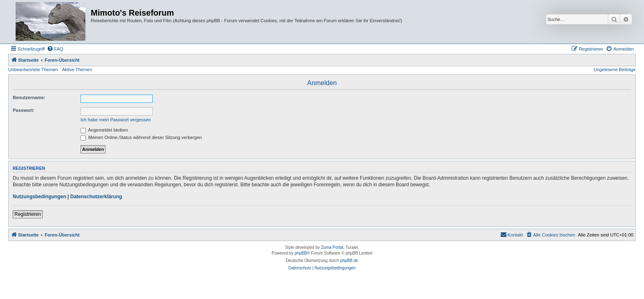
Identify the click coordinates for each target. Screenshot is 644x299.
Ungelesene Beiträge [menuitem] (615, 70)
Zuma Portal (332, 247)
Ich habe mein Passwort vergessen (116, 120)
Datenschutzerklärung (96, 197)
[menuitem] (55, 49)
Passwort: (24, 110)
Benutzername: (29, 97)
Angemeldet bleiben (104, 130)
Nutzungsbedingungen (39, 197)
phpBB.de (349, 261)
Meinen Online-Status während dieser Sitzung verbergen (141, 137)
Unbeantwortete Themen (33, 70)
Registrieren (28, 214)
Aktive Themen (77, 70)
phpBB (301, 253)
